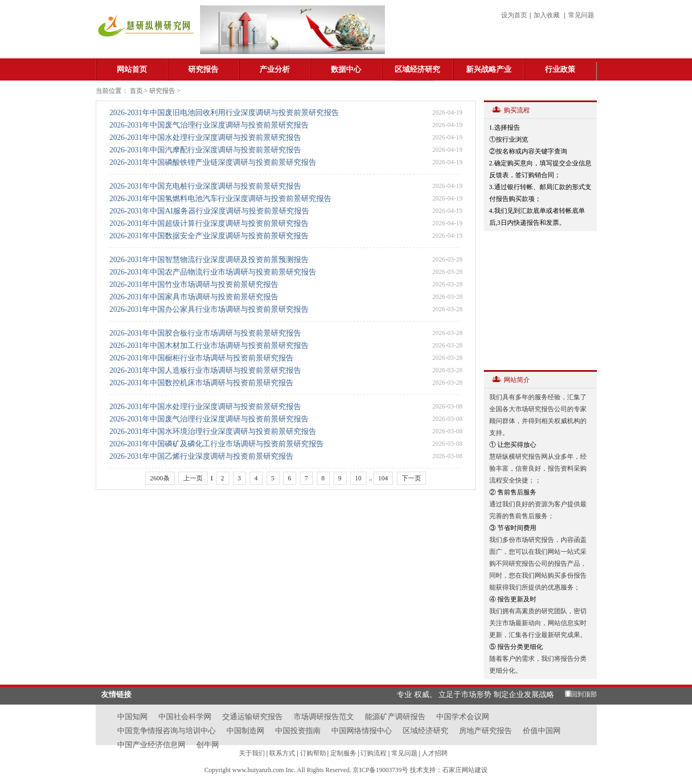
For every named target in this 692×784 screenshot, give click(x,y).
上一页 (193, 478)
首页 (136, 91)
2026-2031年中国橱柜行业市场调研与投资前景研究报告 (202, 358)
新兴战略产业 (489, 69)
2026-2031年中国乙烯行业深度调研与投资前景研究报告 (202, 456)
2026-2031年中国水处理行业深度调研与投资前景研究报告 (206, 138)
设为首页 (514, 15)
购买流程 (517, 110)
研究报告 (203, 69)
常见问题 (581, 15)
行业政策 (560, 69)
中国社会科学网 (185, 717)
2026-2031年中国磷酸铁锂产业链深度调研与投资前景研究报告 (213, 162)
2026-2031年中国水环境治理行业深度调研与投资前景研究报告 (213, 431)
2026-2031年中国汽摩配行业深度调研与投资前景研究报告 (206, 150)
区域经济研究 (417, 69)
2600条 (160, 478)
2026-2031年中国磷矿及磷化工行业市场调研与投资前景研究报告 (217, 444)
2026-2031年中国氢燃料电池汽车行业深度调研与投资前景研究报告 (221, 199)
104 (383, 478)
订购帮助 (313, 753)
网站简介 (517, 380)
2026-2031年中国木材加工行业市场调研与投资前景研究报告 (209, 346)
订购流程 (374, 753)
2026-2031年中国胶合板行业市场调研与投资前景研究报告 (206, 333)
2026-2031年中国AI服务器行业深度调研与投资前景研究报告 (209, 211)
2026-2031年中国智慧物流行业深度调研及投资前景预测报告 (209, 260)
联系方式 (282, 753)
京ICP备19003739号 (381, 770)
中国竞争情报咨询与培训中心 (167, 731)
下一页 (411, 478)
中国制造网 (245, 731)
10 (358, 478)
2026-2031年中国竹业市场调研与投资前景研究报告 (194, 284)
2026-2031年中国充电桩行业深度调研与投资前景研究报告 (206, 186)
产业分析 (275, 69)
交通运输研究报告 (252, 717)
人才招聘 (435, 753)
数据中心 (346, 69)
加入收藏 (547, 15)
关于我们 (252, 753)
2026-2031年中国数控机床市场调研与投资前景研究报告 (202, 383)
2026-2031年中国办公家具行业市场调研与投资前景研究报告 (209, 309)
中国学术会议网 (463, 717)
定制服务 (343, 753)
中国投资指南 (298, 731)
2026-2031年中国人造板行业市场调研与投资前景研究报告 (206, 370)
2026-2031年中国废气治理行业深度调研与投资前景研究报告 (209, 125)
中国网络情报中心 (362, 731)
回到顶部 (584, 694)
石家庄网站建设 (465, 770)
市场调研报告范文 (324, 717)
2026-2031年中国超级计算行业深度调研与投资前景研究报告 (209, 223)
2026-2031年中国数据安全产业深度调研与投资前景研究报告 (209, 236)
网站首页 (132, 69)
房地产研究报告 (485, 731)
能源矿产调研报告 (395, 717)
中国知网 (132, 717)
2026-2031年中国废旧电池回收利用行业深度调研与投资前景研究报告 (225, 113)
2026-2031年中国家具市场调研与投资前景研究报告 (194, 297)
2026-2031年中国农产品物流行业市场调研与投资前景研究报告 (213, 272)
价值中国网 (542, 731)
